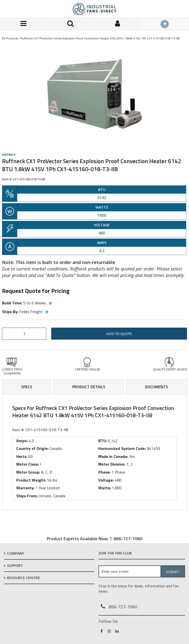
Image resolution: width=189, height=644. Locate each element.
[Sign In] (118, 24)
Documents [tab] (156, 387)
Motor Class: (27, 464)
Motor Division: (112, 464)
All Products (10, 38)
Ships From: (27, 496)
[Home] (94, 9)
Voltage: (106, 480)
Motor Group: (28, 472)
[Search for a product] (70, 24)
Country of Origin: (32, 448)
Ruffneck (9, 155)
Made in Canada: (113, 456)
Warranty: (25, 488)
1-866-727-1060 (126, 539)
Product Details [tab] (89, 387)
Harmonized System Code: (122, 448)
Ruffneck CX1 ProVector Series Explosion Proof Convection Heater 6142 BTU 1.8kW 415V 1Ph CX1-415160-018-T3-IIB (100, 38)
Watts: (104, 488)
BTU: (102, 441)
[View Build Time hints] (50, 303)
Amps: (22, 441)
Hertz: (22, 456)
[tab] (94, 452)
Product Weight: (31, 480)
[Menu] (23, 24)
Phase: (104, 472)
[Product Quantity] (24, 334)
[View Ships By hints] (47, 312)
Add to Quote (119, 334)
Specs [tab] (27, 387)
